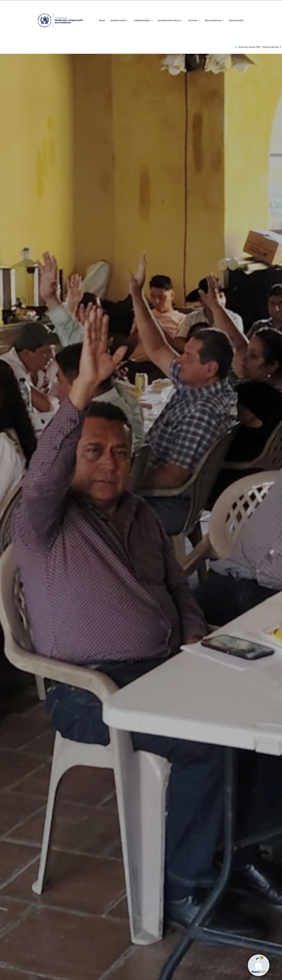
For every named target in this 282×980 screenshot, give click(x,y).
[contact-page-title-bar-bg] (61, 9)
